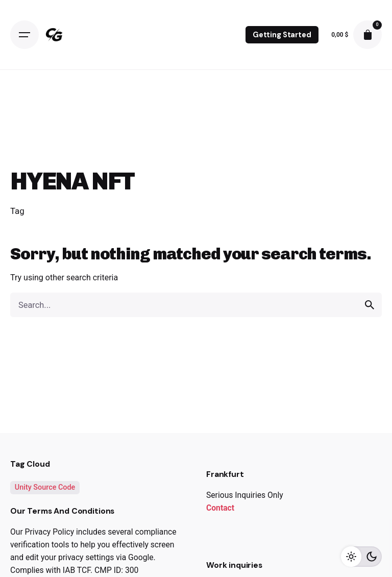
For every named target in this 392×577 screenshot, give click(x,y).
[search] (370, 305)
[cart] (367, 35)
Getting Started (282, 35)
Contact (220, 508)
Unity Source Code (45, 487)
